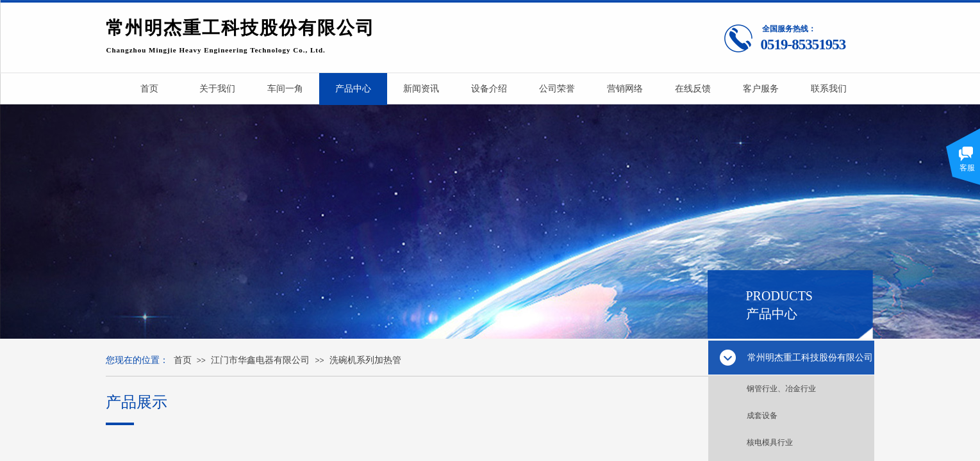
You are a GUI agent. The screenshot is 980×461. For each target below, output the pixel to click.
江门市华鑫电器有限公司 (260, 360)
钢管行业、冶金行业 (781, 389)
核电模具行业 (770, 442)
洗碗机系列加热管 (365, 360)
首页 (183, 360)
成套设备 (762, 416)
